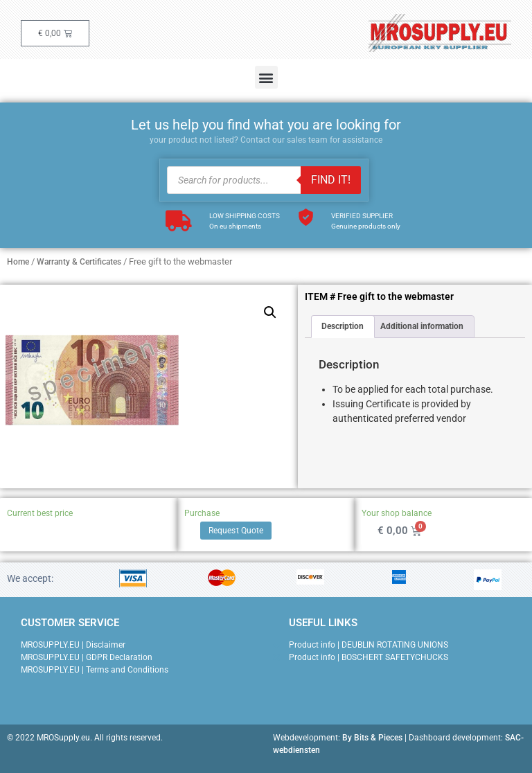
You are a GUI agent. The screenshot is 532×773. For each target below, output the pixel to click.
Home (18, 262)
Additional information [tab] (422, 326)
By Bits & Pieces (372, 738)
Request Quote (236, 531)
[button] (266, 77)
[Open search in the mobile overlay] (264, 180)
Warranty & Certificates (79, 262)
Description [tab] (343, 326)
